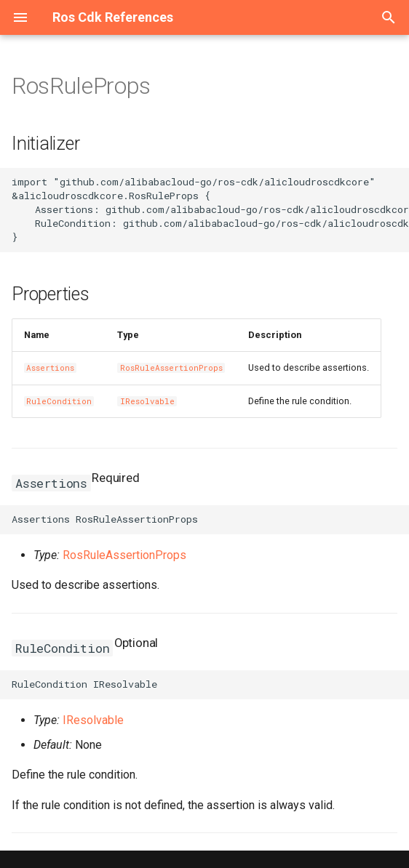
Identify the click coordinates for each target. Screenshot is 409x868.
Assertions (50, 368)
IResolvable (147, 401)
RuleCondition (59, 401)
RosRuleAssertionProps (171, 368)
